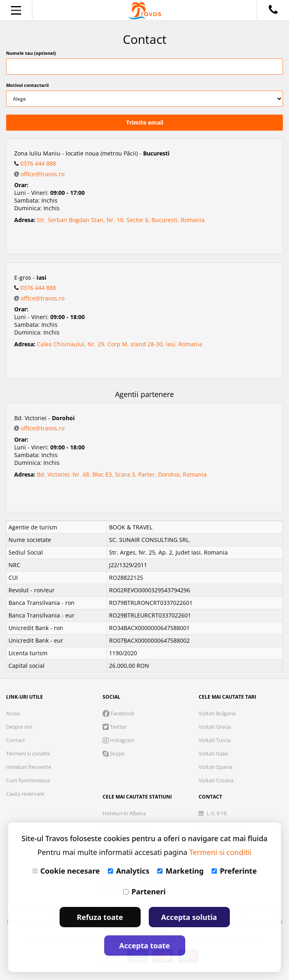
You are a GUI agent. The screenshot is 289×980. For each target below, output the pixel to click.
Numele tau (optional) (31, 53)
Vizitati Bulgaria (217, 713)
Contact (16, 740)
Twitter (115, 727)
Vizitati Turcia (215, 740)
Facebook (118, 713)
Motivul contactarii (27, 85)
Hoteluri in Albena (124, 813)
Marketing (180, 871)
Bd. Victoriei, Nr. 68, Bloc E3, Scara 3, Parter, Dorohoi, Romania (122, 474)
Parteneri (144, 891)
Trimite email (145, 122)
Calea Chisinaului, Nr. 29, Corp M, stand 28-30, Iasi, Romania (120, 344)
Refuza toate (100, 917)
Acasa (13, 713)
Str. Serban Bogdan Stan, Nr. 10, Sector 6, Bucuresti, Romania (121, 220)
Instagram (119, 740)
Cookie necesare (66, 871)
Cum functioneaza (28, 780)
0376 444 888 (38, 163)
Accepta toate (144, 945)
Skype (113, 753)
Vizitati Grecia (215, 727)
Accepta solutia (189, 917)
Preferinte (234, 871)
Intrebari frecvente (29, 767)
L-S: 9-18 (213, 813)
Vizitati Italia (213, 753)
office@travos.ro (43, 174)
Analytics (128, 871)
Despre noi (19, 727)
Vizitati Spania (215, 767)
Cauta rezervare (25, 794)
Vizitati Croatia (216, 780)
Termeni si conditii (28, 753)
